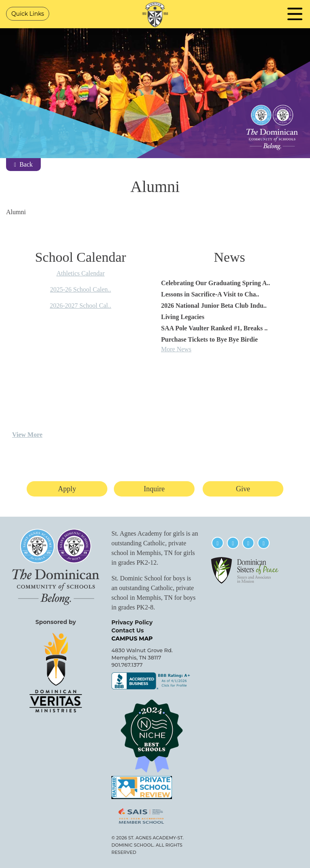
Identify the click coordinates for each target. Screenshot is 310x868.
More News (176, 349)
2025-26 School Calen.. (81, 289)
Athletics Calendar (81, 273)
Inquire (154, 489)
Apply (67, 489)
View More (27, 435)
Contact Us (128, 630)
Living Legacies (183, 317)
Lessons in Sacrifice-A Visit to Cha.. (210, 294)
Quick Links (28, 14)
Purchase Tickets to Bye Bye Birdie (209, 339)
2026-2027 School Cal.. (81, 306)
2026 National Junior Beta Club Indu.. (214, 306)
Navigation (295, 14)
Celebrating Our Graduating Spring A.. (216, 283)
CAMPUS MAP (132, 638)
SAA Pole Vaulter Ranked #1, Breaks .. (214, 328)
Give (243, 489)
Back (23, 164)
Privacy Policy (132, 622)
